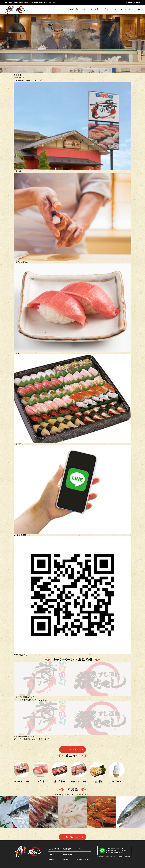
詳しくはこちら (72, 837)
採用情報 (129, 2)
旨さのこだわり (110, 9)
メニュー (85, 9)
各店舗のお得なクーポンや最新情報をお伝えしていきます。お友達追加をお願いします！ (114, 851)
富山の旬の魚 (134, 9)
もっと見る (72, 749)
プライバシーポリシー (84, 860)
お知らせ (122, 9)
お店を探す (74, 9)
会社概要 (137, 2)
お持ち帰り (96, 9)
